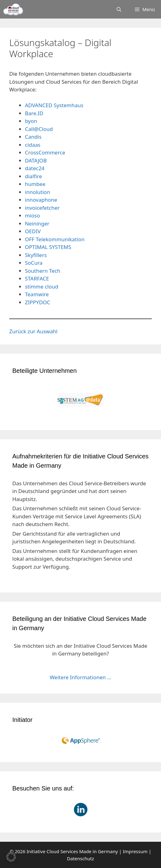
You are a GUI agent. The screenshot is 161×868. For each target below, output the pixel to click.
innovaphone (41, 200)
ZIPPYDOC (38, 302)
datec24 (35, 168)
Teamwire (37, 294)
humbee (35, 184)
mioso (32, 215)
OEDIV (33, 231)
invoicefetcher (42, 208)
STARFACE (37, 278)
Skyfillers (36, 255)
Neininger (37, 223)
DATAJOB (36, 160)
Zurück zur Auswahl (33, 331)
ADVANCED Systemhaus (54, 105)
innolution (38, 192)
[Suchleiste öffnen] (119, 9)
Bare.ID (34, 113)
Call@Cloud (39, 129)
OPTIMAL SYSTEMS (48, 247)
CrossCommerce (45, 152)
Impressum (135, 851)
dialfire (33, 176)
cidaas (33, 145)
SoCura (34, 263)
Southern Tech (43, 271)
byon (31, 121)
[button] (11, 857)
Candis (33, 137)
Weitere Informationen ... (80, 677)
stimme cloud (42, 287)
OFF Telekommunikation (55, 239)
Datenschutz (81, 858)
